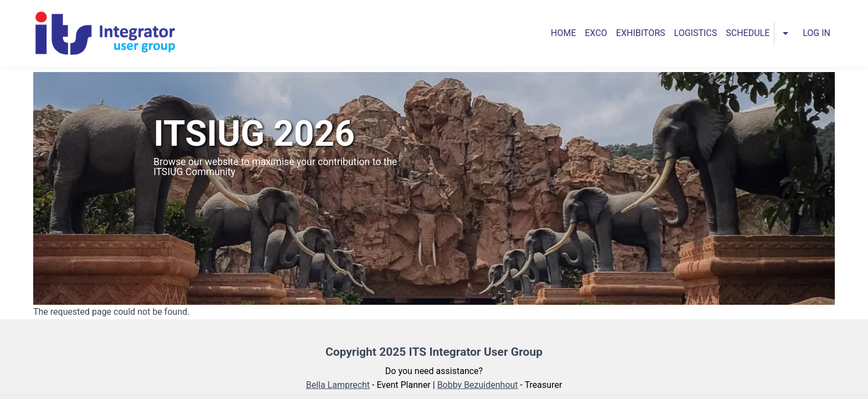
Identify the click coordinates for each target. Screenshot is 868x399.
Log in (817, 33)
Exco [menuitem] (596, 33)
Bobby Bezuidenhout (478, 385)
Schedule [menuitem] (748, 33)
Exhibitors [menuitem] (641, 33)
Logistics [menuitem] (696, 33)
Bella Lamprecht (338, 385)
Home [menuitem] (563, 33)
